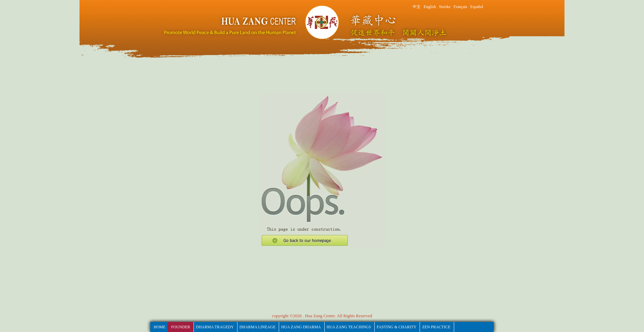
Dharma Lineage (258, 327)
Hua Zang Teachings (349, 327)
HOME (159, 327)
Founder (181, 327)
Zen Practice (436, 327)
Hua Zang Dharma (301, 327)
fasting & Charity (396, 327)
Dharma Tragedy (215, 327)
